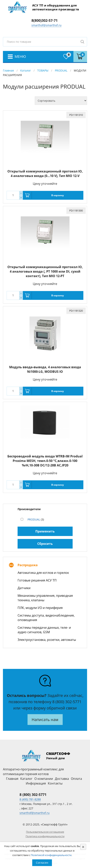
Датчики (24, 588)
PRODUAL (61, 70)
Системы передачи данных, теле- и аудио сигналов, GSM (44, 630)
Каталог (26, 70)
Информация (36, 783)
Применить (45, 531)
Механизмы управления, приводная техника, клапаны (45, 598)
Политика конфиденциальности (45, 836)
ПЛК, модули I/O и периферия (40, 608)
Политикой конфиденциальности (51, 855)
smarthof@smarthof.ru (46, 25)
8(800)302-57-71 (45, 20)
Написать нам (45, 720)
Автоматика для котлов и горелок (43, 573)
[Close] (83, 847)
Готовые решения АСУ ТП (37, 580)
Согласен (42, 863)
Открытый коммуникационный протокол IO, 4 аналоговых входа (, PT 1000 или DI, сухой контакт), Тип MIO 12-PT (45, 271)
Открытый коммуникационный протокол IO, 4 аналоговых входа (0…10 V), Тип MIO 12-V (45, 174)
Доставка (62, 779)
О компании (44, 779)
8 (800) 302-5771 (67, 702)
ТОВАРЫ (43, 70)
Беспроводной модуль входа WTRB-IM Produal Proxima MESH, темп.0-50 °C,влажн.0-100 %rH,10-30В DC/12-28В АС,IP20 (45, 461)
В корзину (58, 195)
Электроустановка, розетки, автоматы (47, 640)
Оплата (76, 779)
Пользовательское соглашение (45, 832)
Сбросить (45, 544)
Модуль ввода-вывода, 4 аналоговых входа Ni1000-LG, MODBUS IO (45, 369)
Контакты (55, 783)
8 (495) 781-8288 (30, 799)
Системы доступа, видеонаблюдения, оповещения (46, 618)
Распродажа (28, 565)
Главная (8, 70)
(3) (36, 519)
